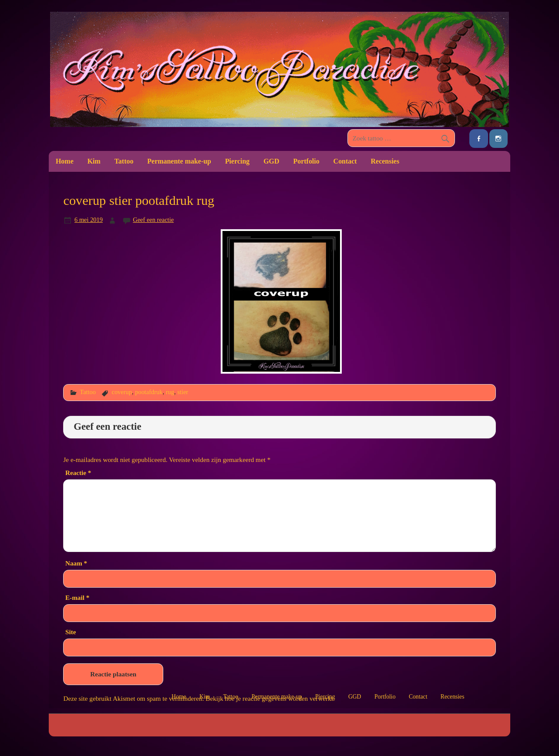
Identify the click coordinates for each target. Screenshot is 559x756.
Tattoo (124, 161)
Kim (94, 161)
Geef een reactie (153, 220)
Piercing (237, 161)
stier (183, 392)
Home (65, 161)
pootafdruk (149, 392)
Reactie (78, 473)
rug (170, 392)
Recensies (385, 161)
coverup (122, 392)
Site (71, 632)
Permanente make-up (179, 161)
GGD (271, 161)
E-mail (77, 597)
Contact (345, 161)
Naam (76, 563)
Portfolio (306, 161)
